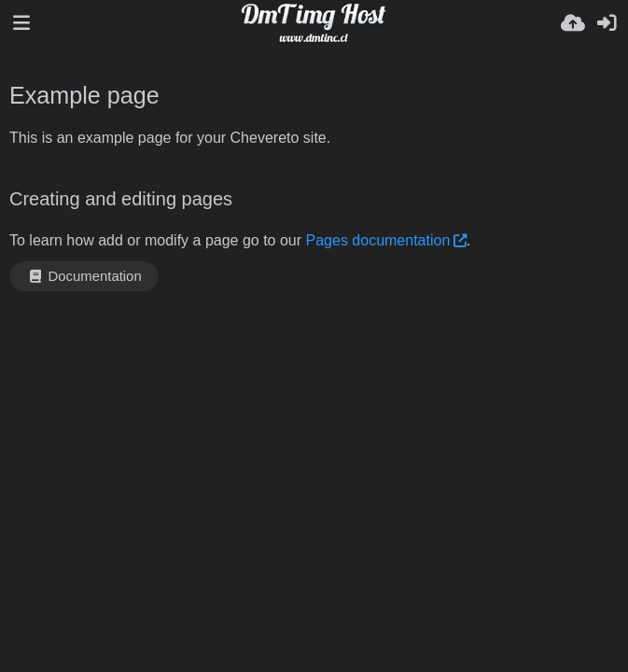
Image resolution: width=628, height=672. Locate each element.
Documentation (84, 276)
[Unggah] (573, 23)
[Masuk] (607, 23)
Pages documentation (378, 240)
